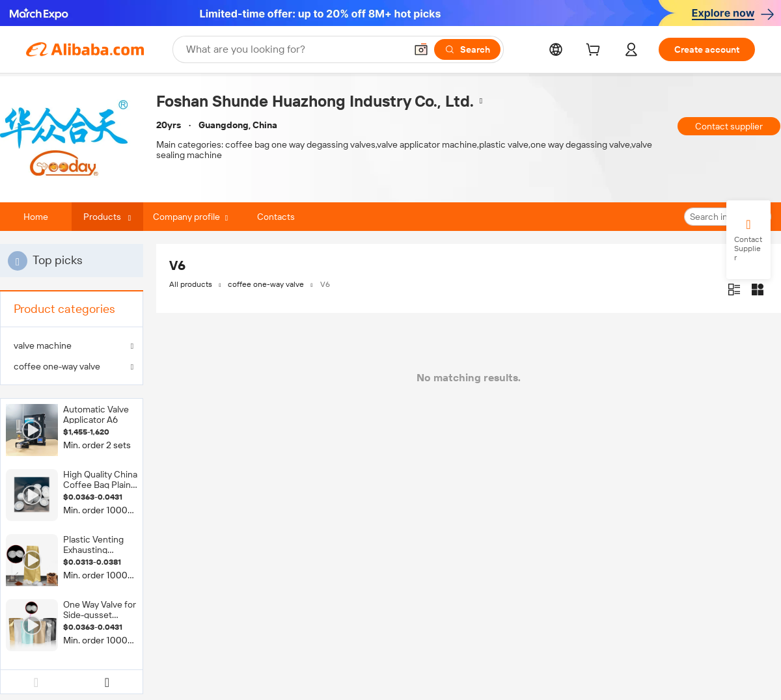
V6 (325, 284)
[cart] (596, 51)
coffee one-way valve (57, 366)
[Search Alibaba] (295, 49)
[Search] (467, 49)
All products (191, 284)
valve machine (43, 345)
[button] (421, 49)
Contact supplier (729, 126)
